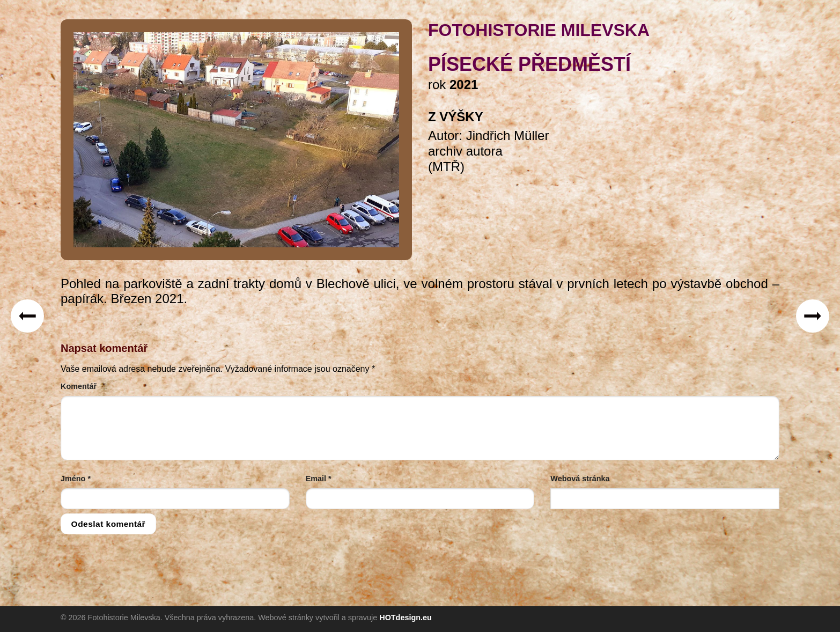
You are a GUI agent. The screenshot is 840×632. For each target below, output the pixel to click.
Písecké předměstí (529, 64)
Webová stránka (580, 479)
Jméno (76, 479)
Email (319, 479)
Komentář (79, 386)
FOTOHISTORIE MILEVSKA (539, 30)
